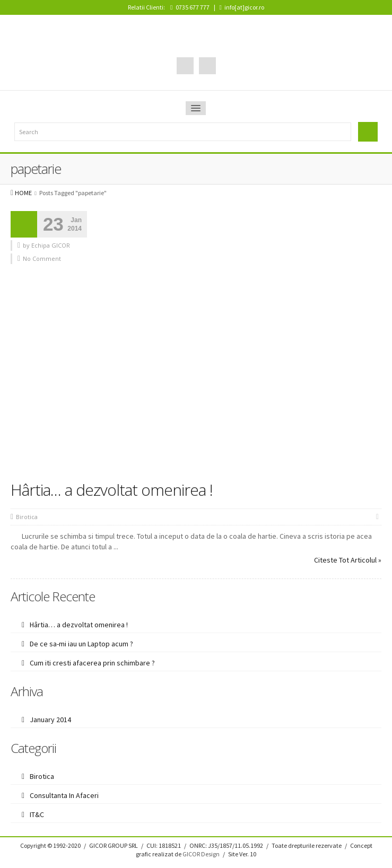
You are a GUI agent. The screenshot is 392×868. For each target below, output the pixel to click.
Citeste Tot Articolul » (348, 560)
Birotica (27, 517)
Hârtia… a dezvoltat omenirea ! (112, 490)
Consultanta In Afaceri (64, 795)
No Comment (42, 258)
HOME (23, 193)
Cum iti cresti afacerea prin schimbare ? (92, 663)
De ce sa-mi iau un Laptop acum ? (81, 644)
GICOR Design (201, 854)
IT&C (37, 814)
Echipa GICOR (51, 245)
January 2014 (50, 720)
